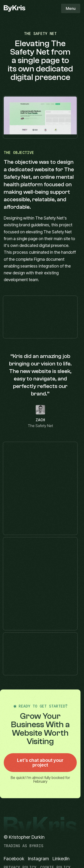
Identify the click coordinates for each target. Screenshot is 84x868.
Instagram (38, 859)
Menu (71, 8)
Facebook (14, 859)
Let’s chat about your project (40, 763)
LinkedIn (61, 859)
